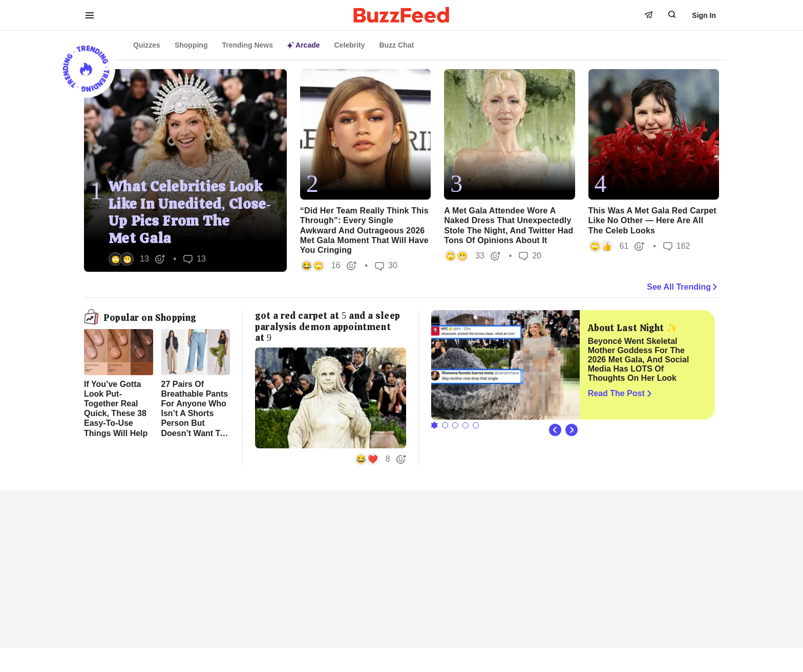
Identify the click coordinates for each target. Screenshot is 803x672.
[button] (137, 259)
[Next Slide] (572, 430)
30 (386, 266)
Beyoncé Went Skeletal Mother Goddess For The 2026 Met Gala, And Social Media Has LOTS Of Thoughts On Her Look (639, 360)
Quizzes (147, 45)
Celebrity (350, 45)
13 (195, 259)
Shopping (191, 45)
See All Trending (683, 287)
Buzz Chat (396, 45)
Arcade (303, 45)
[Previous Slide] (555, 430)
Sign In (704, 15)
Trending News (247, 45)
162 (677, 246)
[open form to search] (672, 14)
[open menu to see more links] (90, 15)
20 (530, 256)
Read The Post (621, 393)
